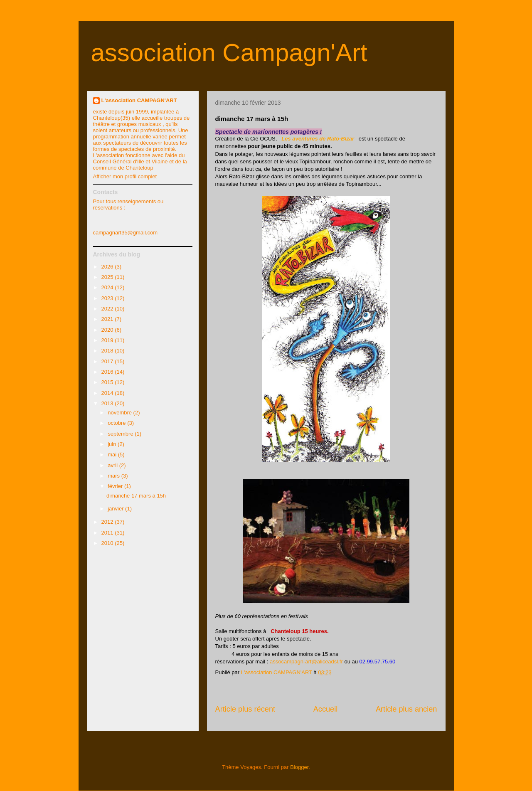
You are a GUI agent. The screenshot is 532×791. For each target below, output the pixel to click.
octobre (117, 423)
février (116, 486)
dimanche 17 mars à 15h (136, 496)
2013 (108, 403)
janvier (116, 509)
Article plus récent (245, 709)
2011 (108, 533)
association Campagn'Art (229, 53)
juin (113, 444)
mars (115, 476)
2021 (108, 319)
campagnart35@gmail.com (126, 233)
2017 (108, 361)
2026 (108, 267)
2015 (108, 382)
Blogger (299, 767)
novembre (120, 413)
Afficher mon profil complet (125, 176)
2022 (108, 309)
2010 (108, 543)
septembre (121, 434)
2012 (108, 522)
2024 (108, 287)
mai (113, 455)
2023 (108, 298)
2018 (108, 351)
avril (113, 465)
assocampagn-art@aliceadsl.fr (306, 662)
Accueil (326, 709)
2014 (108, 393)
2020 (108, 330)
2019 (108, 340)
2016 (108, 372)
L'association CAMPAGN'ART (139, 100)
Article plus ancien (406, 709)
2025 (108, 277)
